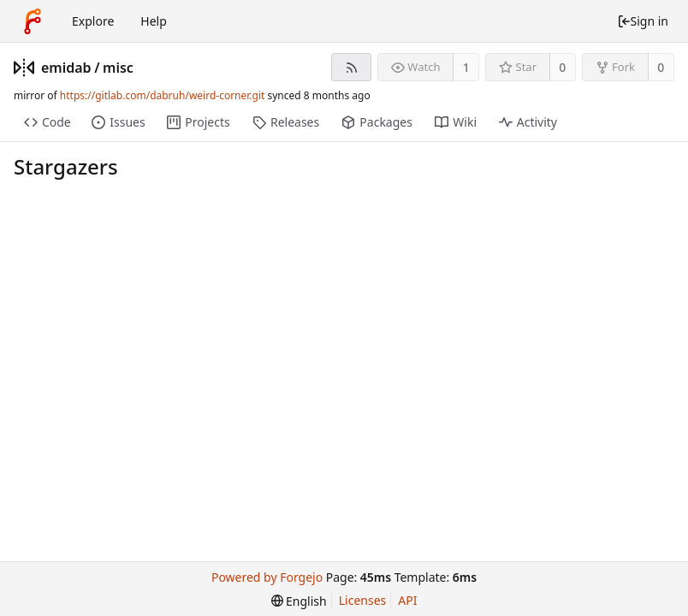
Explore (93, 21)
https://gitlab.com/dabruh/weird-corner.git (163, 95)
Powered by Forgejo (267, 577)
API (407, 600)
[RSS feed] (351, 67)
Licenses (363, 600)
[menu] (299, 601)
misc (118, 68)
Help (154, 21)
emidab (66, 68)
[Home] (33, 21)
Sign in (643, 21)
